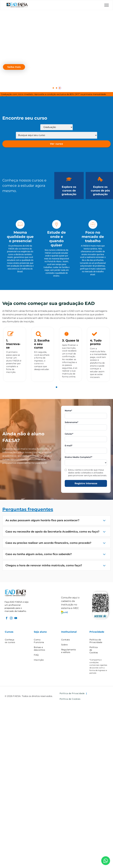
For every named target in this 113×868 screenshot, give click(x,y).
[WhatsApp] (106, 861)
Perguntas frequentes (28, 509)
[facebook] (7, 619)
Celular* (69, 434)
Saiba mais (14, 67)
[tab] (56, 387)
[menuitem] (15, 641)
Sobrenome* (72, 422)
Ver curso (56, 144)
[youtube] (16, 619)
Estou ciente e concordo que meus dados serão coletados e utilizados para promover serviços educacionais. (87, 473)
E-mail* (69, 446)
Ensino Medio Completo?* (78, 457)
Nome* (68, 411)
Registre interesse (86, 483)
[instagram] (11, 619)
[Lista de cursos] (56, 135)
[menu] (107, 5)
